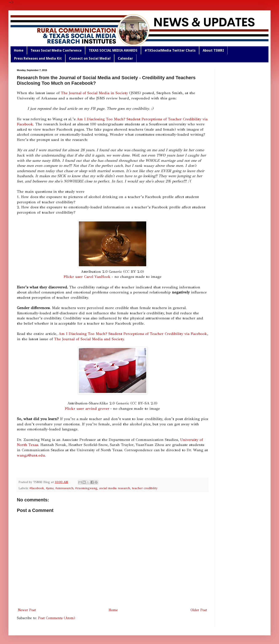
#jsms (50, 488)
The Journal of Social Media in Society (94, 93)
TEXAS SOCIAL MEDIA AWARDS (113, 50)
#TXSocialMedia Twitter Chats (170, 50)
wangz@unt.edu (31, 455)
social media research (115, 488)
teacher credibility (145, 488)
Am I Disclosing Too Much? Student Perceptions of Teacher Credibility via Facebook (133, 334)
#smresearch (64, 488)
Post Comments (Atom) (57, 618)
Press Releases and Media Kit (38, 58)
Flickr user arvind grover (87, 408)
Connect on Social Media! (90, 58)
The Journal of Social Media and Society (89, 339)
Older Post (199, 610)
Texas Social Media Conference (56, 50)
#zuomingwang (86, 488)
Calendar (125, 58)
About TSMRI (213, 50)
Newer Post (27, 610)
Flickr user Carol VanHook (87, 277)
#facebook (37, 488)
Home (19, 50)
